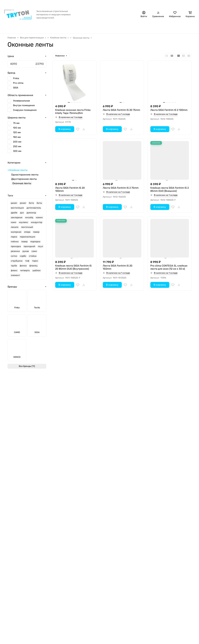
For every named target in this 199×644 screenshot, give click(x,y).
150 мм (17, 139)
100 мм (17, 130)
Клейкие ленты (18, 172)
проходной (29, 248)
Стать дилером (186, 4)
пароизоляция (28, 239)
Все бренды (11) (27, 368)
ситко (14, 258)
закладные (17, 220)
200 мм (17, 144)
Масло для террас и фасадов (66, 578)
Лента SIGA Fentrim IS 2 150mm (169, 344)
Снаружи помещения (25, 112)
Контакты (110, 4)
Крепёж (126, 27)
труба (14, 268)
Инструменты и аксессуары (153, 27)
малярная (16, 234)
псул (40, 248)
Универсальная (21, 103)
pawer (14, 205)
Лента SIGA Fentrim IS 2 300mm (74, 344)
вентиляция (17, 210)
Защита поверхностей (62, 583)
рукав (26, 253)
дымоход (31, 215)
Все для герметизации (59, 27)
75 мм (16, 125)
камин (39, 220)
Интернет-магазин (61, 549)
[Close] (191, 629)
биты (39, 205)
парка (14, 239)
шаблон (37, 273)
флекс (14, 273)
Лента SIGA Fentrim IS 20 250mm (70, 500)
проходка (16, 248)
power (23, 205)
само (34, 253)
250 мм (17, 148)
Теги (10, 198)
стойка (33, 258)
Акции (11, 583)
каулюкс (24, 224)
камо (14, 224)
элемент (15, 277)
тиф (27, 263)
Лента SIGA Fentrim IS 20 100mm (70, 189)
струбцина (17, 263)
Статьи (97, 4)
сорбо (23, 258)
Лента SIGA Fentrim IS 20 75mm (121, 110)
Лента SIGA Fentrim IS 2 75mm (121, 188)
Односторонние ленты (25, 177)
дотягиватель (34, 210)
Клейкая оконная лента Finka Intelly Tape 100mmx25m (120, 500)
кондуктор (37, 224)
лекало (15, 229)
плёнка (15, 244)
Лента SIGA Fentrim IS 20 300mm (118, 345)
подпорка (35, 244)
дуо (22, 215)
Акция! (28, 4)
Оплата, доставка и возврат (49, 4)
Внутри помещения (24, 107)
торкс (35, 263)
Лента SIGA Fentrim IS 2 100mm (169, 110)
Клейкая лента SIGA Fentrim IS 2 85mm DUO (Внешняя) (170, 189)
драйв (14, 215)
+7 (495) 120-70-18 (163, 4)
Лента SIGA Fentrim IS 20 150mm (118, 267)
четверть (25, 273)
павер (36, 234)
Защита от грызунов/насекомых (97, 27)
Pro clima (18, 85)
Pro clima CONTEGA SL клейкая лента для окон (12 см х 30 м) (169, 267)
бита (31, 205)
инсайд (29, 220)
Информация (16, 549)
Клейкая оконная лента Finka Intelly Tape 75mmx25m (73, 112)
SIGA (16, 90)
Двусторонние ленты (24, 181)
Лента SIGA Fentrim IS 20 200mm (165, 423)
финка (23, 268)
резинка (15, 253)
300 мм (17, 153)
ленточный (27, 229)
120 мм (17, 134)
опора (27, 234)
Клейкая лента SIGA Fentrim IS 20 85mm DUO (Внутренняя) (73, 267)
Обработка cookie (18, 578)
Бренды (35, 27)
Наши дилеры (126, 4)
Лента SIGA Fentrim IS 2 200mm (121, 421)
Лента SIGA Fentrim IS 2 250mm (74, 421)
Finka (16, 80)
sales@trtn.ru (156, 561)
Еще (179, 27)
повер (24, 244)
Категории (14, 165)
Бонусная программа (79, 4)
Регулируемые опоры (62, 588)
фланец (33, 268)
